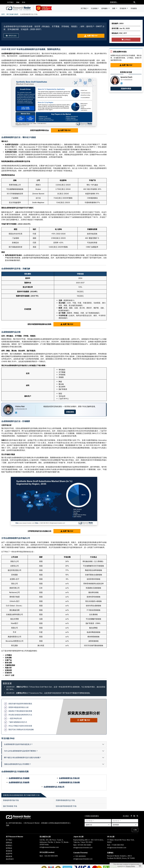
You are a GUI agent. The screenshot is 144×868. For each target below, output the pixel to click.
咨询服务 (105, 8)
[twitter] (137, 816)
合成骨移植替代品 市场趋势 (19, 782)
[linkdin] (134, 816)
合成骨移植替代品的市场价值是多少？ (18, 744)
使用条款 (9, 848)
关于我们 (10, 2)
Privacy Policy (130, 866)
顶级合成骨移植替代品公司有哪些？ (18, 764)
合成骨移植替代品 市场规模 (19, 778)
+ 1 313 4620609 (79, 856)
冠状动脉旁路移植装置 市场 (66, 806)
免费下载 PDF (91, 36)
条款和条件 (10, 859)
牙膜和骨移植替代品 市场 (65, 800)
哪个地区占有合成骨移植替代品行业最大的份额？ (23, 757)
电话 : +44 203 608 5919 (49, 856)
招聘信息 (9, 843)
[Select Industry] (98, 825)
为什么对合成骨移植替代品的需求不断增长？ (21, 751)
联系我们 (9, 845)
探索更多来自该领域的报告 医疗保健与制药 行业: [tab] (22, 795)
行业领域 (94, 8)
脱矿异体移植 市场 (10, 806)
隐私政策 (9, 856)
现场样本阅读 (126, 89)
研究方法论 (11, 36)
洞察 (114, 8)
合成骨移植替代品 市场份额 (69, 782)
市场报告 (134, 8)
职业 (24, 2)
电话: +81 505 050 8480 (82, 845)
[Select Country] (125, 825)
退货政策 (9, 851)
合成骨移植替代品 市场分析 (69, 778)
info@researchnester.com (49, 847)
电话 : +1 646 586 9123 (115, 845)
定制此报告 (70, 412)
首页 (3, 14)
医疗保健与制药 (12, 14)
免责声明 (9, 853)
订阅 (135, 830)
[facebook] (131, 816)
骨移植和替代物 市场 (11, 800)
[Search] (134, 2)
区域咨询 (123, 8)
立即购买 (126, 40)
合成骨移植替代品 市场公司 (54, 787)
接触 (18, 2)
